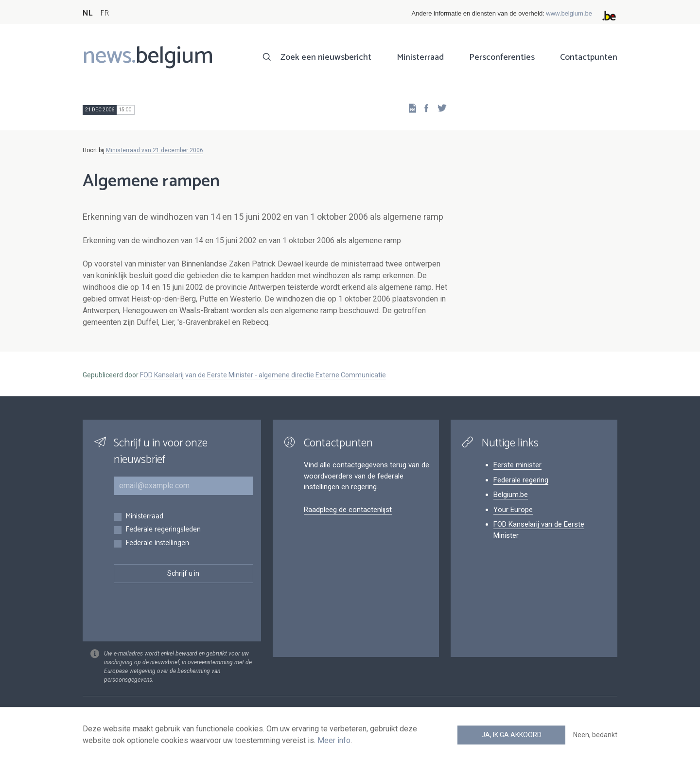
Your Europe (513, 510)
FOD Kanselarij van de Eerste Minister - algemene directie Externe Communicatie (263, 375)
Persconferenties (502, 57)
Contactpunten (589, 57)
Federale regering (521, 480)
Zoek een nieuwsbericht (326, 57)
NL (87, 13)
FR (105, 13)
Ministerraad (420, 57)
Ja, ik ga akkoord (511, 735)
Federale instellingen (157, 543)
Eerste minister (517, 465)
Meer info (334, 740)
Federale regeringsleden (163, 530)
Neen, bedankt (595, 735)
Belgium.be (511, 495)
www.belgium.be (569, 13)
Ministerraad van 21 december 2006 (155, 150)
